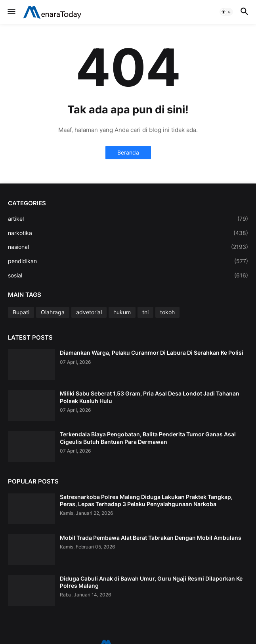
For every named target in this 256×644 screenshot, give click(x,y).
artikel (128, 219)
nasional (128, 247)
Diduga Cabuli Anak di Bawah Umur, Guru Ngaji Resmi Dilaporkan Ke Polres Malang (151, 582)
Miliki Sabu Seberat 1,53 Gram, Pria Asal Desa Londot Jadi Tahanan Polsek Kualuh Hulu (150, 397)
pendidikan (128, 261)
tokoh (167, 312)
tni (145, 312)
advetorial (89, 312)
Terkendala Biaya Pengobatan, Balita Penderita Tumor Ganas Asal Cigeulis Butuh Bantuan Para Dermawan (148, 438)
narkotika (128, 233)
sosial (128, 275)
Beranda (128, 152)
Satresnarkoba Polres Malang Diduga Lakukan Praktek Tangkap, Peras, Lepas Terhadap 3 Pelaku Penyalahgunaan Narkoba (146, 500)
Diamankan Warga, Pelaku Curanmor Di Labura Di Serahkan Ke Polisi (152, 353)
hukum (122, 312)
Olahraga (53, 312)
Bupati (21, 312)
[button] (11, 12)
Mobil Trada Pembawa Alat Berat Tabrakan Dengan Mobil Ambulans (151, 538)
